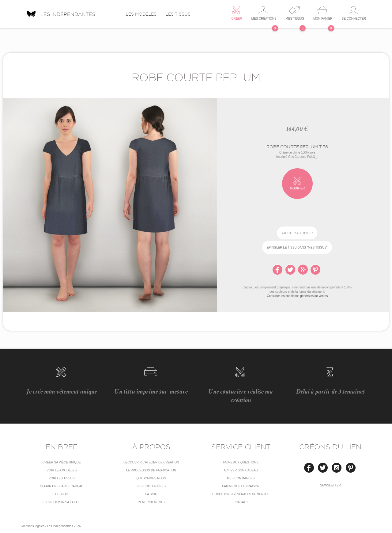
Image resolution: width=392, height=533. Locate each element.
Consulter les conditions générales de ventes (297, 296)
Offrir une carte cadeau (62, 486)
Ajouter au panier (297, 233)
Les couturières (151, 486)
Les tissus (178, 14)
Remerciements (151, 502)
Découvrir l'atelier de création (151, 462)
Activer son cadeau (241, 470)
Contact (241, 502)
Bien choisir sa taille (62, 502)
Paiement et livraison (241, 486)
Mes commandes (241, 478)
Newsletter (330, 485)
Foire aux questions (241, 462)
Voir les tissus (62, 478)
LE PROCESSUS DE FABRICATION (151, 470)
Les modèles (141, 14)
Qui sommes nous (151, 478)
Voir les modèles (62, 470)
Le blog (62, 494)
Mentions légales (33, 526)
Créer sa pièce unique (62, 462)
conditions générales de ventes (241, 494)
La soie (151, 494)
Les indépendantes (61, 12)
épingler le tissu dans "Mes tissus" (297, 247)
